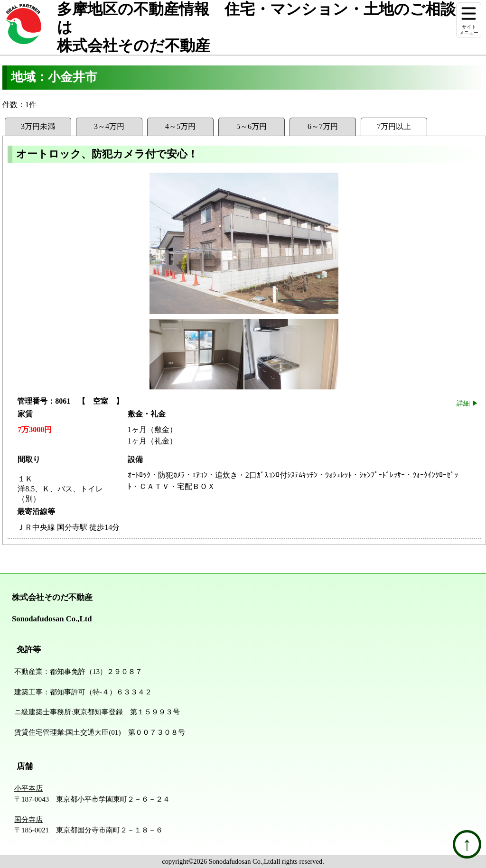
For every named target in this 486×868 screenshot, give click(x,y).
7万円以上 (394, 126)
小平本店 (28, 788)
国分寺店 (28, 819)
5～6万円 (252, 126)
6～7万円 (323, 126)
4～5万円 (180, 126)
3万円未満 (38, 126)
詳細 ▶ (467, 403)
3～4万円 (109, 126)
